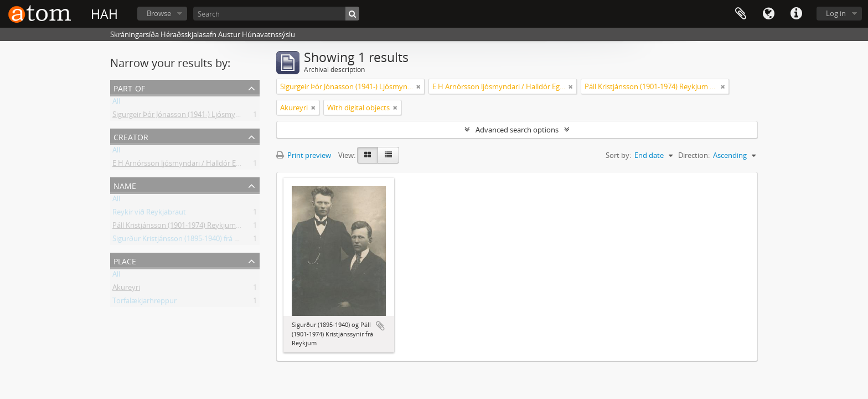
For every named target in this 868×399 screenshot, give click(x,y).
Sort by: (618, 155)
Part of (129, 87)
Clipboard (741, 14)
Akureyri (126, 289)
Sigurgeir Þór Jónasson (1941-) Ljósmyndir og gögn (195, 116)
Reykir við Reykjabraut (149, 214)
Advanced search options (517, 130)
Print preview (304, 155)
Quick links (796, 14)
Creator (131, 136)
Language (768, 14)
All (116, 103)
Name (125, 185)
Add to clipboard (380, 326)
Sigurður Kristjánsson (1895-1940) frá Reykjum (188, 241)
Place (125, 260)
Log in (836, 13)
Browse (159, 13)
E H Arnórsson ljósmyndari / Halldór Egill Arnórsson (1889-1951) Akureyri (231, 165)
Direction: (694, 155)
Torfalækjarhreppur (144, 303)
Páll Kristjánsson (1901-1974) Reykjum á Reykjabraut (198, 227)
